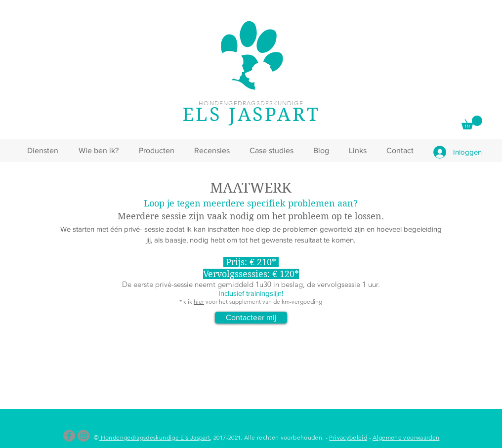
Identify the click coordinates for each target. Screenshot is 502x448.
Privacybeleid (348, 437)
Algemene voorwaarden (406, 437)
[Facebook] (69, 436)
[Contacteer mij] (251, 318)
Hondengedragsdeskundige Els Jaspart (154, 437)
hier (199, 302)
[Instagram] (84, 436)
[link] (472, 122)
